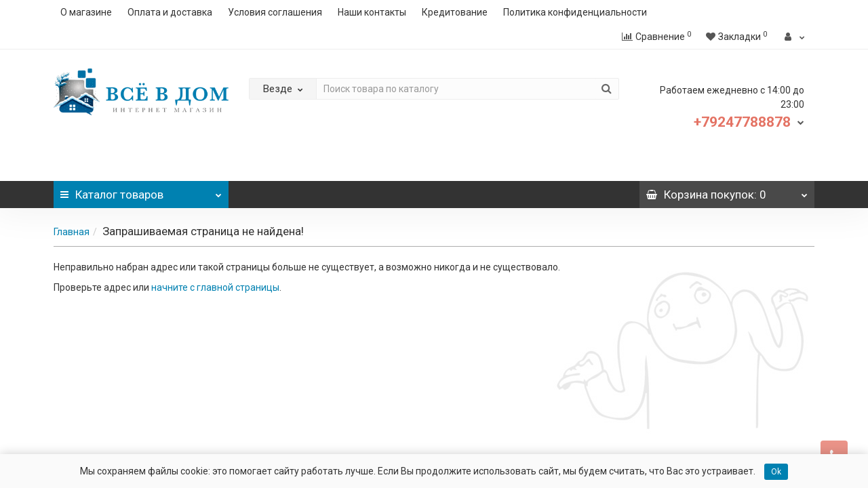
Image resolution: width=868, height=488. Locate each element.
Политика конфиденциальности (575, 12)
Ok (776, 472)
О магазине (86, 12)
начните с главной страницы (215, 287)
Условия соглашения (275, 12)
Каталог (141, 191)
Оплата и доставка (170, 12)
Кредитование (455, 12)
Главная (72, 232)
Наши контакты (372, 12)
